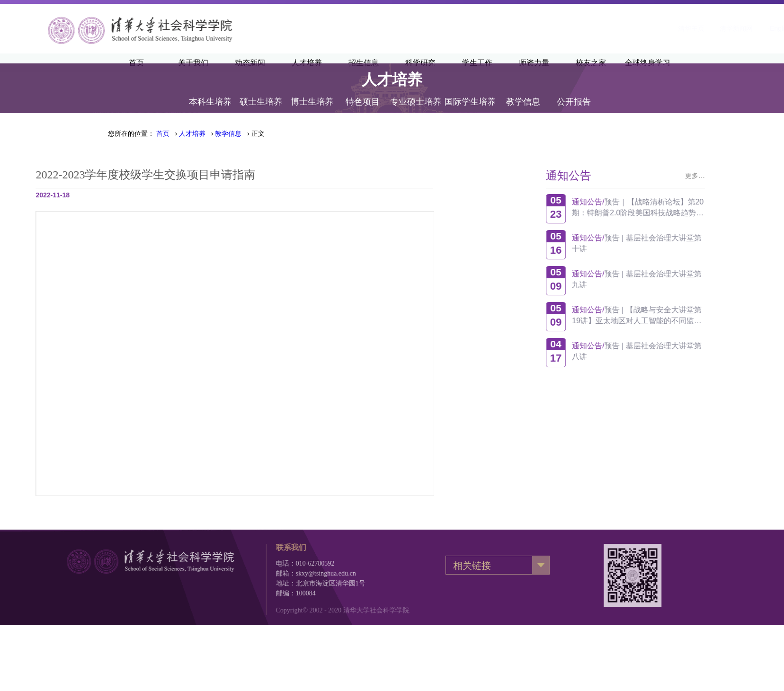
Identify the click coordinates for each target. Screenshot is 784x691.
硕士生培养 (261, 91)
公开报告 (574, 91)
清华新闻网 (621, 28)
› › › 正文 (210, 133)
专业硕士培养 (416, 91)
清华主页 (576, 28)
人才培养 (192, 133)
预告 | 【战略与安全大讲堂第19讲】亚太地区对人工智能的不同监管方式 (671, 315)
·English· (666, 28)
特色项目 (363, 91)
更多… (729, 176)
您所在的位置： (131, 133)
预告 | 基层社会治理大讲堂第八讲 (671, 351)
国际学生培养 (470, 91)
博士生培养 (312, 91)
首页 (163, 133)
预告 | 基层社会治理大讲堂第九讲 (671, 279)
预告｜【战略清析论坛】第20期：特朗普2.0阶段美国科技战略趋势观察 (672, 208)
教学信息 (523, 91)
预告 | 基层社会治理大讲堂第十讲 (671, 243)
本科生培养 (210, 91)
